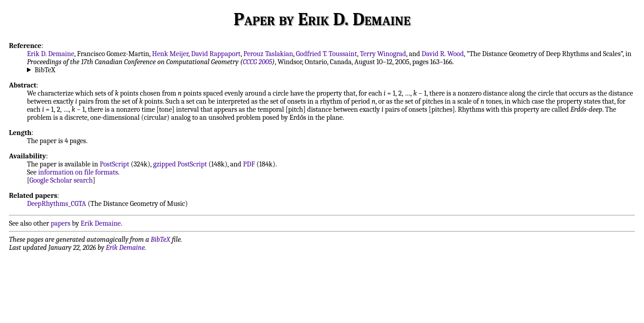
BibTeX (45, 70)
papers (61, 223)
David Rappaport (216, 54)
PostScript (115, 164)
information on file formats (78, 172)
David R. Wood (443, 54)
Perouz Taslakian (268, 54)
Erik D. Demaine (51, 54)
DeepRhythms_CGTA (57, 204)
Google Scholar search (61, 180)
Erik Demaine (101, 223)
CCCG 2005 (258, 62)
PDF (249, 164)
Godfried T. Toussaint (326, 54)
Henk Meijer (170, 54)
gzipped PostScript (180, 164)
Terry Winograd (383, 54)
